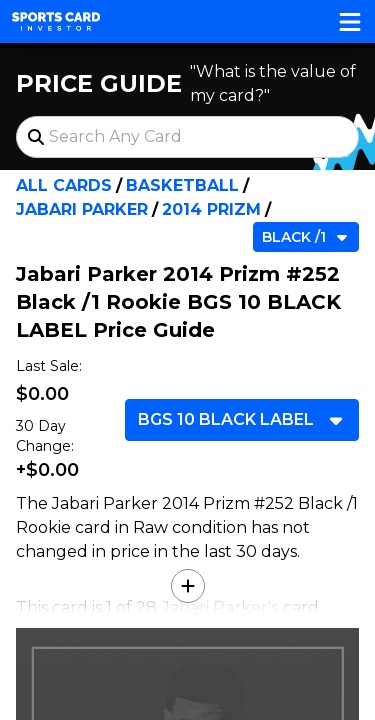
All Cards (64, 185)
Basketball (182, 185)
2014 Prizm (211, 209)
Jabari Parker (82, 209)
